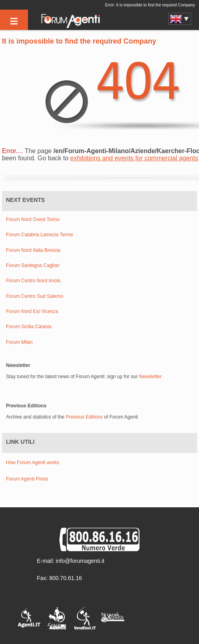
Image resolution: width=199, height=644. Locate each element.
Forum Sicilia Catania (29, 327)
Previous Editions (84, 417)
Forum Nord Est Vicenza (32, 312)
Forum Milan (19, 342)
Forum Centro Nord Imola (33, 281)
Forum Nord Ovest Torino (33, 220)
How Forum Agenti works (33, 463)
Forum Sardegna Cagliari (33, 266)
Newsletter (150, 377)
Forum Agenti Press (27, 479)
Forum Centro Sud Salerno (35, 296)
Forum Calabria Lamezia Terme (40, 235)
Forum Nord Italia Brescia (33, 250)
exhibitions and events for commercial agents (134, 158)
